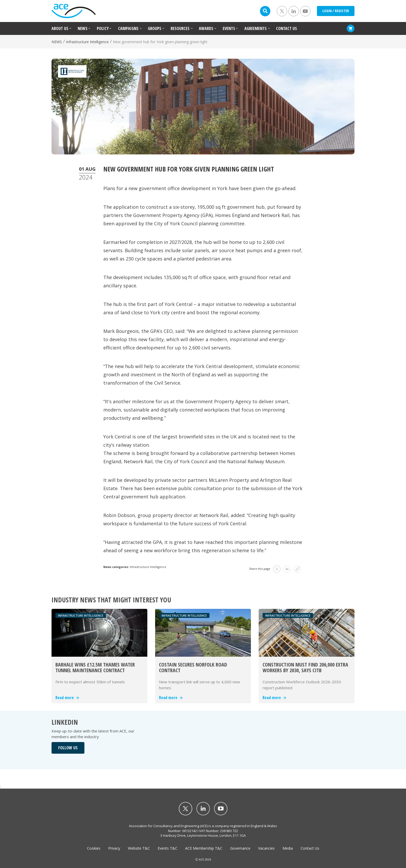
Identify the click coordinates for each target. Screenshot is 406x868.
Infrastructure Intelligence (87, 42)
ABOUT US (60, 28)
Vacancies (266, 848)
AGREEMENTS (256, 28)
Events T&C (168, 848)
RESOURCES (180, 28)
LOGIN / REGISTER (336, 11)
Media (288, 848)
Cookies (94, 848)
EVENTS (229, 28)
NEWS (83, 28)
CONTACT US (287, 28)
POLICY (103, 28)
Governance (240, 848)
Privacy (114, 848)
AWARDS (206, 28)
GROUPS (155, 28)
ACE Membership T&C (204, 848)
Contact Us (310, 848)
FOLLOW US (68, 748)
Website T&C (139, 848)
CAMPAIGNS (128, 28)
